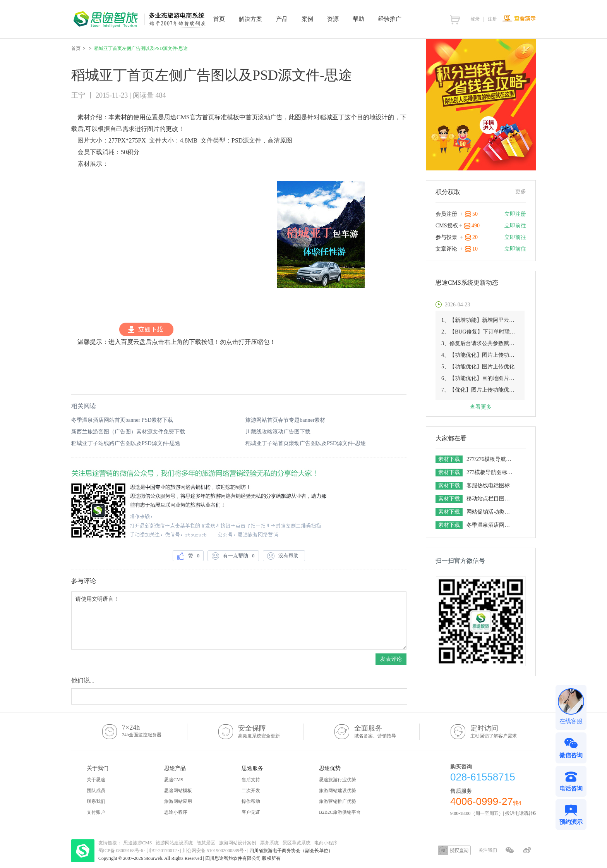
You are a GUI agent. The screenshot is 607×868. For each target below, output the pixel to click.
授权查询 (454, 850)
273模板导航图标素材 (491, 472)
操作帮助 (251, 801)
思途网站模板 (178, 791)
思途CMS (174, 780)
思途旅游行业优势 (338, 780)
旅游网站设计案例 (238, 843)
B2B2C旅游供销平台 (340, 812)
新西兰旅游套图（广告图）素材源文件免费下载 (128, 432)
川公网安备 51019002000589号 (213, 851)
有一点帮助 (233, 556)
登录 (475, 19)
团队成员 (96, 791)
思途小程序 (176, 812)
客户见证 (251, 812)
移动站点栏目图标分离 (491, 499)
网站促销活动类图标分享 (491, 512)
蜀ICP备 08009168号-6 (121, 851)
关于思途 (96, 780)
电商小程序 (326, 843)
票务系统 (269, 843)
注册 (492, 19)
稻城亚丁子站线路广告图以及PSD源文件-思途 (126, 443)
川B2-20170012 (162, 851)
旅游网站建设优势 (338, 791)
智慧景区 (206, 843)
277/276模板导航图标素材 (491, 459)
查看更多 (481, 407)
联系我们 (96, 801)
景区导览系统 (297, 843)
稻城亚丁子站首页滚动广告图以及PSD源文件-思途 (305, 443)
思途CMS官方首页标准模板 (202, 117)
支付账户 (96, 812)
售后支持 (251, 780)
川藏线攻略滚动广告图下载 (278, 432)
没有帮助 (284, 556)
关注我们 (488, 850)
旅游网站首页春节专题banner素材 (285, 420)
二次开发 (251, 791)
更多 (521, 192)
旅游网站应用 (178, 801)
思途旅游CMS (138, 843)
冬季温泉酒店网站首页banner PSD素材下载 (122, 420)
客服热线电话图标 (488, 486)
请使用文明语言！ (239, 620)
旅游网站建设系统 (174, 843)
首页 (76, 48)
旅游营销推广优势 (338, 801)
